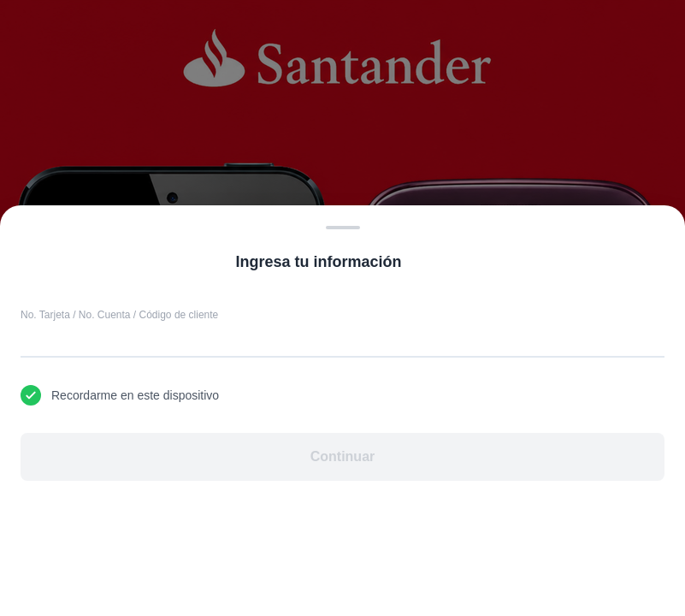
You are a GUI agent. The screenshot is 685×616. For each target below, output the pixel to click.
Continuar (343, 456)
